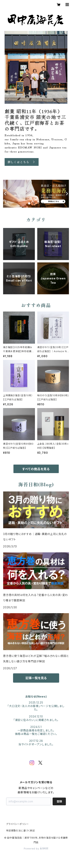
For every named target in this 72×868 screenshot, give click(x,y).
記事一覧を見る (36, 678)
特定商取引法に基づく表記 (21, 831)
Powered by (36, 849)
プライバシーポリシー (17, 824)
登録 (59, 801)
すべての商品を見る (36, 469)
